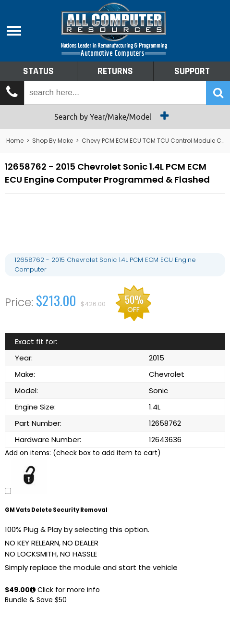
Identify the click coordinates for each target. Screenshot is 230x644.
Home (15, 141)
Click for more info (65, 590)
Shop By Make (53, 141)
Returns (115, 71)
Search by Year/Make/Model (115, 116)
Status (38, 71)
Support (192, 71)
